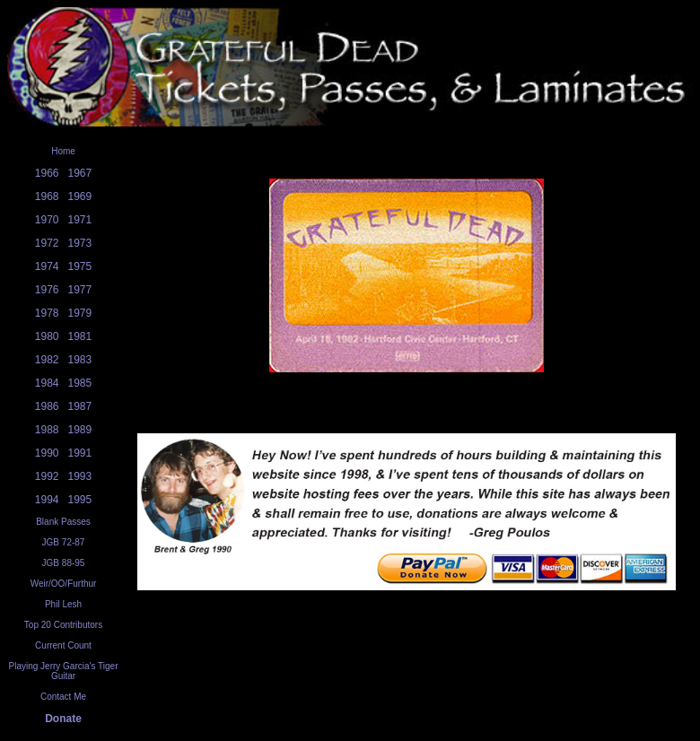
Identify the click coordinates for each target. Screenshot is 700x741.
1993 (80, 476)
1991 (80, 453)
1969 (80, 196)
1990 (47, 453)
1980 (47, 336)
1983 (80, 360)
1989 (80, 430)
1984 (47, 383)
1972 (47, 243)
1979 (80, 313)
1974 (47, 266)
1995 (80, 500)
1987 (80, 406)
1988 (47, 430)
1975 (80, 266)
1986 (47, 406)
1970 (47, 220)
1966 (47, 173)
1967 (80, 173)
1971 (80, 220)
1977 (80, 290)
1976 (47, 290)
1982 (47, 360)
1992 (47, 476)
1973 (80, 243)
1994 (47, 500)
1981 (80, 336)
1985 (80, 383)
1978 (47, 313)
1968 (47, 196)
